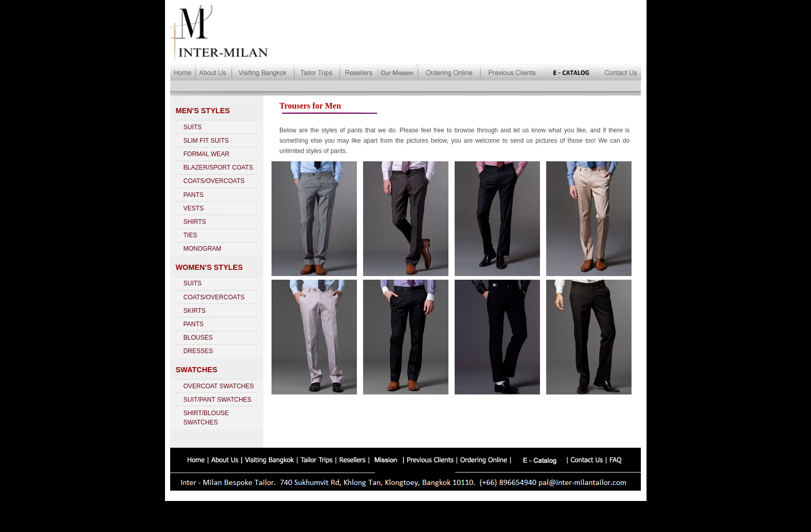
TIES (191, 235)
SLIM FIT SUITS (206, 141)
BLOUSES (198, 338)
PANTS (194, 195)
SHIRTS (195, 222)
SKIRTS (195, 311)
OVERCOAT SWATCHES (219, 386)
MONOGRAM (202, 249)
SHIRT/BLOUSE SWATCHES (206, 418)
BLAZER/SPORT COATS (219, 168)
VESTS (194, 208)
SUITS (193, 127)
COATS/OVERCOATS (214, 181)
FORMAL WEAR (207, 154)
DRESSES (198, 351)
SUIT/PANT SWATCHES (218, 400)
